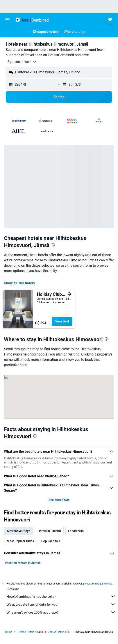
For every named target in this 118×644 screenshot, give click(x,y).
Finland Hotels (26, 632)
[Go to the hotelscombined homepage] (32, 20)
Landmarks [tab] (76, 531)
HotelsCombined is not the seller (61, 596)
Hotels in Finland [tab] (49, 531)
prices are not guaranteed (98, 584)
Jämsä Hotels (56, 632)
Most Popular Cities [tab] (20, 541)
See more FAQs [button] (59, 500)
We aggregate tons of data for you (61, 604)
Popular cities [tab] (51, 541)
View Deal (62, 321)
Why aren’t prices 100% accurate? (61, 612)
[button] (7, 20)
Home (9, 632)
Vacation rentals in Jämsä (23, 563)
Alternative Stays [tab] (19, 531)
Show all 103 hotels (19, 283)
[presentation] (53, 245)
